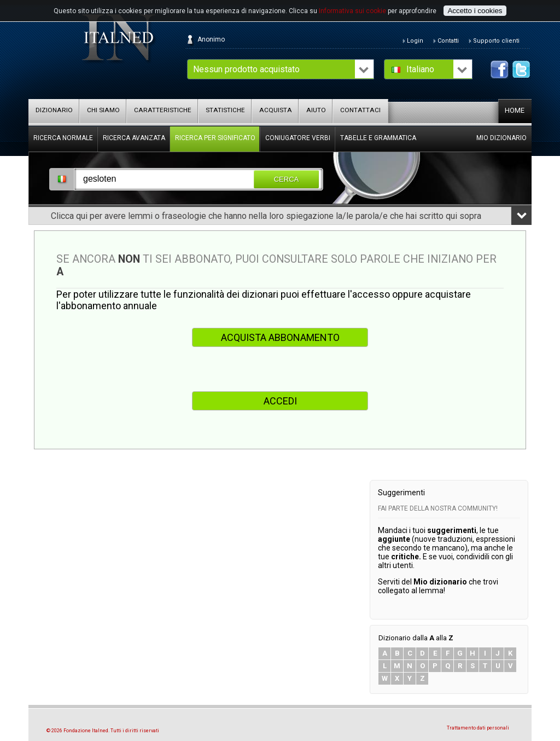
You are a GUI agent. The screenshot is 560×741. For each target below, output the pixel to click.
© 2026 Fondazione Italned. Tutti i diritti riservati (103, 731)
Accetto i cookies (475, 11)
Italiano (420, 69)
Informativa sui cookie (352, 11)
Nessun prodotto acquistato (246, 69)
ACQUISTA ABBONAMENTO (280, 337)
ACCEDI (280, 401)
